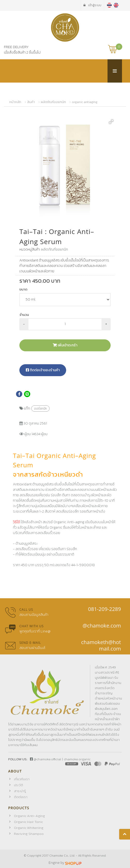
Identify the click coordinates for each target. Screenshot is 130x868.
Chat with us (32, 626)
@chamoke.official (45, 759)
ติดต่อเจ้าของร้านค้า (43, 370)
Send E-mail (30, 643)
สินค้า (31, 102)
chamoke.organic (77, 759)
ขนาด (23, 289)
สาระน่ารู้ (20, 791)
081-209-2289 (105, 609)
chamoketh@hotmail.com (101, 645)
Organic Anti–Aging (29, 816)
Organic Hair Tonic (28, 822)
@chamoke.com (102, 626)
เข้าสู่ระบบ (92, 5)
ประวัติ (18, 785)
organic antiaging (85, 102)
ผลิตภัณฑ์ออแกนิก (53, 102)
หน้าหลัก (15, 102)
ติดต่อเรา (21, 797)
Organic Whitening (29, 828)
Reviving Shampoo (29, 834)
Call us (26, 610)
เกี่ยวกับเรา (22, 779)
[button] (111, 122)
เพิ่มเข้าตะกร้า (65, 345)
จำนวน (24, 315)
